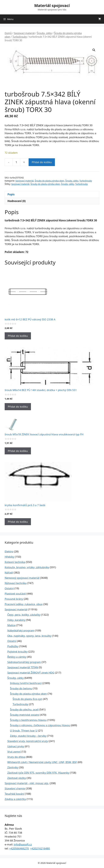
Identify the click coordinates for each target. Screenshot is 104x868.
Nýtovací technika (16, 583)
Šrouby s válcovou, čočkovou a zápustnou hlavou (40, 725)
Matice (11, 625)
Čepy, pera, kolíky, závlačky (24, 615)
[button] (94, 50)
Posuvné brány (14, 599)
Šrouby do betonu (21, 688)
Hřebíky (9, 557)
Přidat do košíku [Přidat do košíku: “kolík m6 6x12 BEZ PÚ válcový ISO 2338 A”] (18, 336)
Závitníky (13, 767)
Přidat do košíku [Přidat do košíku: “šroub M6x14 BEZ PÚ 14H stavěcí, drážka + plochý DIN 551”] (18, 407)
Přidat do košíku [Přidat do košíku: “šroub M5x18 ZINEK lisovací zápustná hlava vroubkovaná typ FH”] (18, 451)
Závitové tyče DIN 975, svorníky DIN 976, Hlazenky (38, 773)
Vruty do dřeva (16, 757)
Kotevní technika (15, 562)
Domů (8, 33)
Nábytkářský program (21, 630)
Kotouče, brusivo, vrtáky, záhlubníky (27, 567)
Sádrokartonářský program (24, 662)
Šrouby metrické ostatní (25, 715)
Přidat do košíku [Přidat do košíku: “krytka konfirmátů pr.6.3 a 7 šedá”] (18, 522)
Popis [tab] (11, 194)
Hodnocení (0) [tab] (17, 201)
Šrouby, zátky (44, 33)
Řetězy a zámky (17, 657)
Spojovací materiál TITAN (23, 667)
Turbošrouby (20, 37)
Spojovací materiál (24, 33)
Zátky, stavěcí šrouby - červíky (28, 736)
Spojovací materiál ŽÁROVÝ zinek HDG (31, 673)
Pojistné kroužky (17, 652)
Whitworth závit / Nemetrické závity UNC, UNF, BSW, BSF (42, 762)
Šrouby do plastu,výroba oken (49, 181)
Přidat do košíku (42, 162)
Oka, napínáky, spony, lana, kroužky (29, 636)
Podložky (13, 646)
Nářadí (9, 572)
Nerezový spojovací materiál (22, 578)
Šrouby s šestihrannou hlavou (28, 720)
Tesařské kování (14, 794)
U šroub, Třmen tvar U (24, 731)
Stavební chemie (15, 788)
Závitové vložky (17, 778)
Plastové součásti (15, 594)
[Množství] (16, 162)
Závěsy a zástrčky (15, 799)
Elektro (9, 551)
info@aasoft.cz (23, 844)
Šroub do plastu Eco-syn (27, 699)
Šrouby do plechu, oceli (24, 709)
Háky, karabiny (16, 620)
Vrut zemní (14, 752)
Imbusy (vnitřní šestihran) (26, 683)
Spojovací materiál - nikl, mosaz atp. (27, 783)
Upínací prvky (16, 746)
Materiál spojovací (52, 5)
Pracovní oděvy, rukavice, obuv (24, 604)
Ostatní (9, 588)
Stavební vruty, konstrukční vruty (28, 741)
